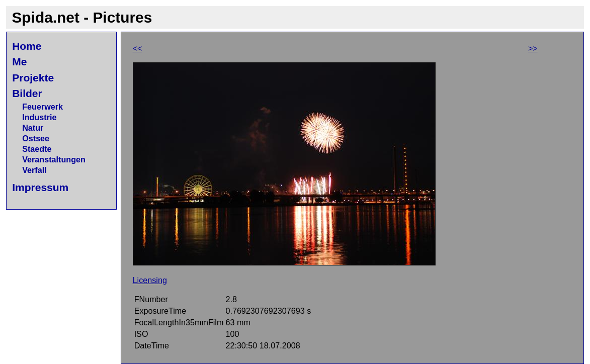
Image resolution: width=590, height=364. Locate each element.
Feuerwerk (43, 107)
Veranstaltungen (54, 159)
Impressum (40, 187)
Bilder (27, 93)
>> (533, 48)
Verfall (34, 170)
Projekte (33, 78)
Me (19, 62)
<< (138, 48)
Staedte (37, 149)
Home (27, 46)
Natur (33, 128)
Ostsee (36, 138)
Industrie (39, 117)
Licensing (150, 280)
